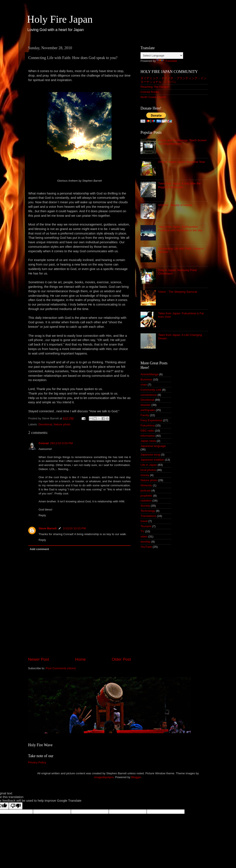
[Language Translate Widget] (162, 56)
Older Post (121, 659)
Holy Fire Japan (60, 19)
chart (144, 385)
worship (146, 542)
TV (142, 531)
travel (144, 521)
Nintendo (146, 485)
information (148, 436)
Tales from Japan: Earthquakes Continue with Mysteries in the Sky (180, 228)
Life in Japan (149, 465)
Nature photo (62, 424)
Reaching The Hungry (155, 87)
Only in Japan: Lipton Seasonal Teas (181, 162)
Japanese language (153, 446)
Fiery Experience (151, 420)
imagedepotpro (104, 777)
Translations (148, 516)
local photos (148, 470)
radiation (146, 501)
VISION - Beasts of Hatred (175, 205)
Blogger (136, 777)
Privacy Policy (37, 762)
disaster (146, 405)
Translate (167, 61)
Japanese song (150, 455)
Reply (42, 515)
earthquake (148, 410)
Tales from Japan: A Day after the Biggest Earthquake (179, 185)
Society (145, 506)
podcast (146, 490)
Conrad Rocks (150, 92)
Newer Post (39, 659)
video (144, 536)
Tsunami (146, 526)
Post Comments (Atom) (61, 668)
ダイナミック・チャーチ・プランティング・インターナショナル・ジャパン (173, 80)
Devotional (45, 424)
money (145, 475)
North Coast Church (153, 97)
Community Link (151, 390)
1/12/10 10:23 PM (74, 528)
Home (80, 659)
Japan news (148, 441)
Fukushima (148, 425)
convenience (149, 395)
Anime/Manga (149, 374)
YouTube (146, 547)
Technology (148, 511)
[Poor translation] (16, 806)
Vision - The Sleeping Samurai (178, 292)
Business (146, 379)
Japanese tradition (152, 460)
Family (145, 415)
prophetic (146, 496)
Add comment (39, 549)
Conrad (44, 443)
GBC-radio (147, 431)
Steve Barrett (48, 528)
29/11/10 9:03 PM (61, 443)
